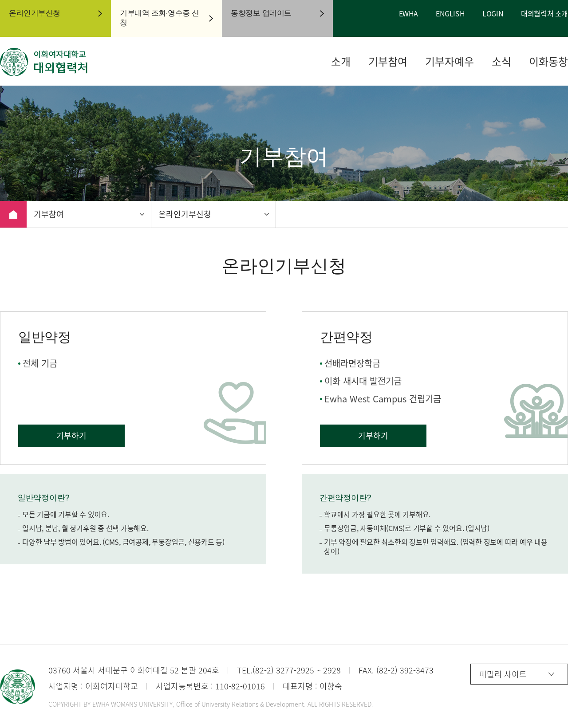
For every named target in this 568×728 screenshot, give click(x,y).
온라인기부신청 (35, 13)
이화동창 (548, 61)
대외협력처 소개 (544, 14)
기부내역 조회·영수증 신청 (160, 18)
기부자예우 (450, 61)
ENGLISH (450, 14)
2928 (332, 670)
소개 (341, 61)
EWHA (408, 14)
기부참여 (388, 61)
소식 (501, 61)
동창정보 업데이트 (261, 13)
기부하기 (71, 435)
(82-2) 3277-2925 (283, 670)
